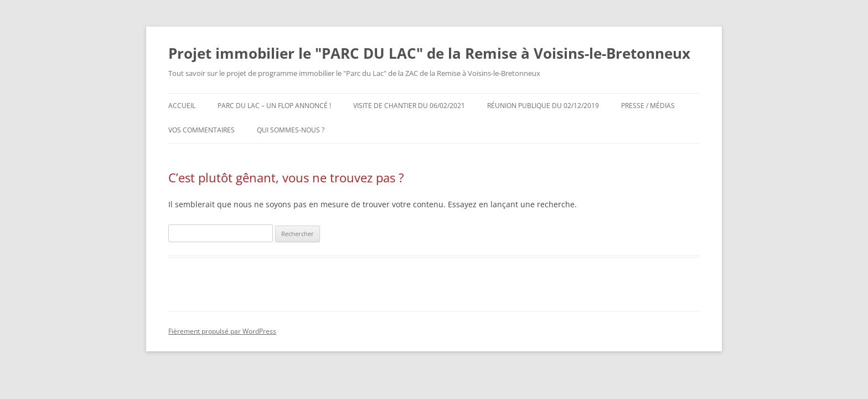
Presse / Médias (648, 106)
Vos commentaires (201, 130)
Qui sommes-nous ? (291, 130)
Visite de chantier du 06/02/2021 (409, 106)
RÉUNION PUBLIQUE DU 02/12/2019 (543, 106)
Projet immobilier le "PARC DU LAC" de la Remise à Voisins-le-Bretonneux (429, 53)
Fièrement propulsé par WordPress (222, 331)
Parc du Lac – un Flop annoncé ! (274, 106)
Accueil (182, 106)
